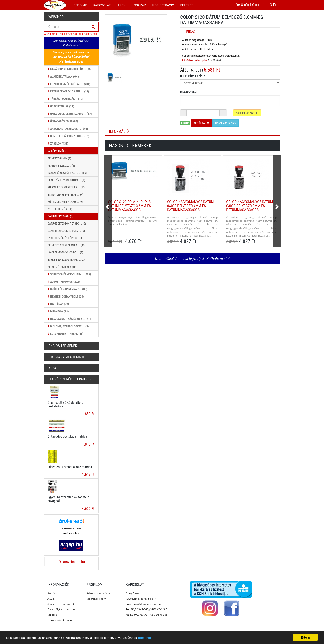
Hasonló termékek (226, 123)
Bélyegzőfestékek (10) (62, 267)
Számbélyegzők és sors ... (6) (66, 231)
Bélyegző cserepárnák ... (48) (66, 245)
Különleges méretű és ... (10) (66, 187)
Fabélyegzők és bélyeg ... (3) (66, 238)
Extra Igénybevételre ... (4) (65, 195)
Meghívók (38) (58, 311)
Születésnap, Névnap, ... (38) (67, 289)
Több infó (144, 638)
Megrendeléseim (96, 599)
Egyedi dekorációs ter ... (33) (68, 91)
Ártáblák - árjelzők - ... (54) (68, 129)
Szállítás (52, 593)
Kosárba (201, 123)
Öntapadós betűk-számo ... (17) (70, 114)
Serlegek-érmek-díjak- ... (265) (69, 274)
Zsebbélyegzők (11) (60, 209)
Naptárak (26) (58, 304)
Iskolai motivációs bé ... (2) (65, 252)
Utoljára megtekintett (69, 357)
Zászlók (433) (58, 143)
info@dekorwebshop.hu (195, 60)
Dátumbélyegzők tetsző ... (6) (67, 223)
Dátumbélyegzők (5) (60, 216)
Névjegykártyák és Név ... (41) (69, 319)
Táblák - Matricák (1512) (65, 99)
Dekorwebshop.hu (72, 562)
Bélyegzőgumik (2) (59, 158)
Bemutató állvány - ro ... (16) (68, 136)
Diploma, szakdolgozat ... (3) (68, 326)
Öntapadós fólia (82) (63, 121)
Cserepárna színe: (193, 76)
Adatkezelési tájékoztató (61, 604)
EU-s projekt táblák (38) (66, 334)
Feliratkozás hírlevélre (60, 620)
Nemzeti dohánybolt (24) (66, 296)
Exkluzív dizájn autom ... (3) (66, 180)
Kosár (54, 368)
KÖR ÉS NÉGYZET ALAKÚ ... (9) (65, 202)
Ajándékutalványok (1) (65, 76)
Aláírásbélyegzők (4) (61, 166)
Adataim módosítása (98, 593)
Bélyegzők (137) (60, 151)
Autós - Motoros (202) (64, 282)
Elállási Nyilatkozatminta (61, 609)
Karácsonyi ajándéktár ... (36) (70, 69)
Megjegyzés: (189, 92)
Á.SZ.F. (51, 599)
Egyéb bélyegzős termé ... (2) (66, 260)
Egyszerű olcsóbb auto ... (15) (67, 173)
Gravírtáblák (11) (61, 106)
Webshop (56, 17)
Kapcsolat (53, 615)
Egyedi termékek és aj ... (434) (69, 84)
